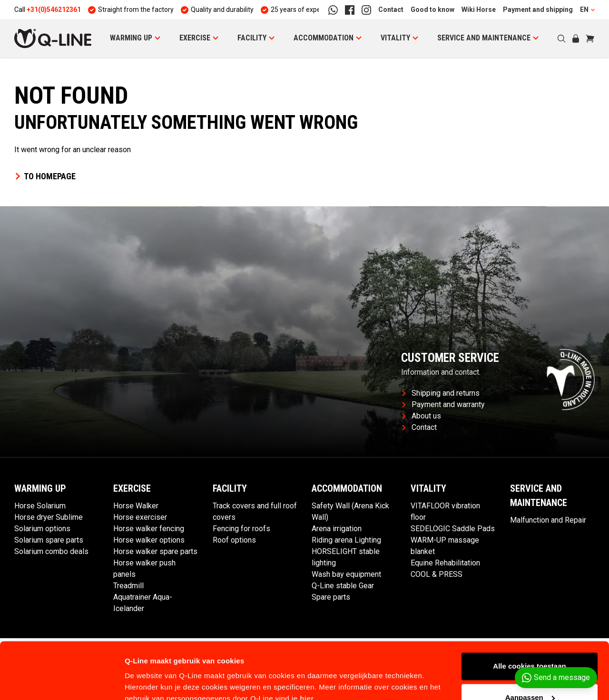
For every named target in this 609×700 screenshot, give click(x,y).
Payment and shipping (538, 10)
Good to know (432, 10)
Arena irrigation (337, 529)
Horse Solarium (40, 506)
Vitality (395, 38)
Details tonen (147, 681)
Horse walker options (149, 540)
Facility (252, 38)
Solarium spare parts (49, 540)
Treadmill (128, 586)
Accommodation (324, 38)
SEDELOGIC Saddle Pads (453, 529)
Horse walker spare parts (155, 551)
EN (587, 10)
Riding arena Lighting (346, 540)
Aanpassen (530, 654)
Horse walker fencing (149, 529)
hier (307, 655)
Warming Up (131, 38)
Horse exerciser (140, 517)
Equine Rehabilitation (445, 563)
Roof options (234, 540)
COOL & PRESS (437, 574)
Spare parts (331, 597)
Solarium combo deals (51, 551)
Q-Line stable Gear (343, 586)
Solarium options (42, 529)
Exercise (195, 38)
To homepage (45, 176)
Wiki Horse (479, 10)
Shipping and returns (441, 393)
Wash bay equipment (346, 574)
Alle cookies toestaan (529, 623)
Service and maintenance (484, 38)
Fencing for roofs (241, 529)
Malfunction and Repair (548, 520)
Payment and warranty (443, 404)
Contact (391, 10)
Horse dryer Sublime (49, 517)
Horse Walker (136, 506)
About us (422, 416)
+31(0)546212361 (54, 10)
